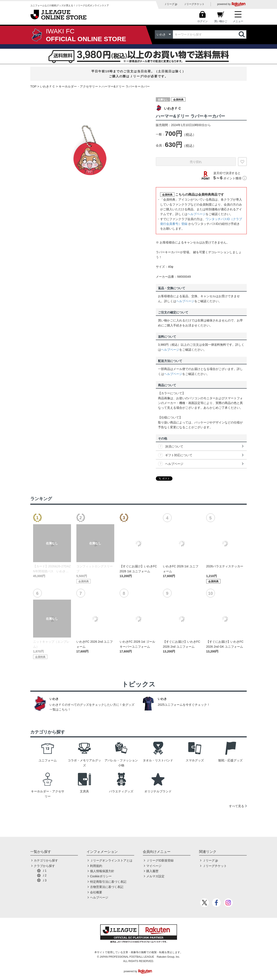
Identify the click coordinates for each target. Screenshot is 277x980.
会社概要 (96, 892)
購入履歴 (152, 871)
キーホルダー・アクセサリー (78, 86)
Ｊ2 (44, 875)
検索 (242, 34)
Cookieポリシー (101, 876)
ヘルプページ (196, 214)
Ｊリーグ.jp (171, 4)
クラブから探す (44, 866)
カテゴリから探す (46, 860)
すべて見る (237, 806)
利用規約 (96, 866)
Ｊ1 (44, 871)
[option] (90, 151)
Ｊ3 (44, 880)
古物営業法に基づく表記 (107, 887)
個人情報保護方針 (102, 871)
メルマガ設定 (155, 876)
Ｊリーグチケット (194, 4)
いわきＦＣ (48, 86)
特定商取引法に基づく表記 (108, 882)
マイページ (154, 866)
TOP (33, 86)
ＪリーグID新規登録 (160, 860)
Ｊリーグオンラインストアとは (111, 860)
